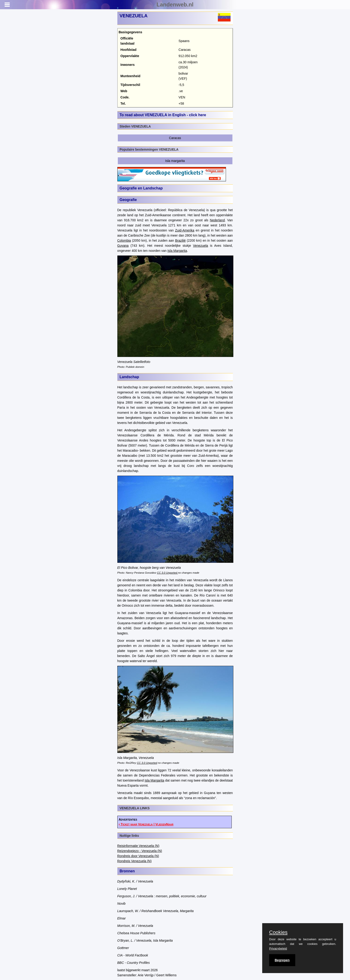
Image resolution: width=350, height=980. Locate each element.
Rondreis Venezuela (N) (135, 861)
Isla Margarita (177, 251)
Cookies (278, 932)
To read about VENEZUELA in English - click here (163, 115)
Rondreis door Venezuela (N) (138, 856)
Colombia (124, 240)
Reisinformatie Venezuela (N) (138, 846)
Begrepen (282, 960)
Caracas (175, 138)
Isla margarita (175, 161)
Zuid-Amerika (185, 230)
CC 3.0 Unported (167, 573)
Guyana (123, 246)
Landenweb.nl (175, 5)
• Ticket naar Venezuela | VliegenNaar (146, 824)
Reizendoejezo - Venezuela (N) (140, 851)
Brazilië (180, 240)
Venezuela (200, 246)
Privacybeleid (278, 948)
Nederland (217, 220)
